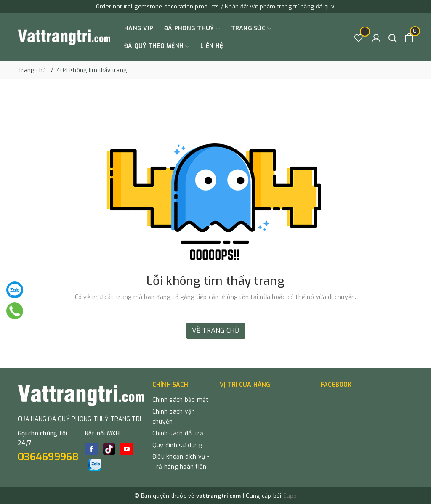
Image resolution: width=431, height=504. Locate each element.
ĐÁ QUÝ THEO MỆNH (157, 46)
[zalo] (95, 465)
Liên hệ (212, 46)
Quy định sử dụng (177, 445)
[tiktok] (109, 449)
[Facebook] (91, 449)
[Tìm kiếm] (393, 38)
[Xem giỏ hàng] (409, 38)
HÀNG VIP (139, 28)
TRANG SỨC (251, 29)
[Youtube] (127, 449)
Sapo (290, 496)
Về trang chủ (216, 330)
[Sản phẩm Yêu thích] (359, 38)
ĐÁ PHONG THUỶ (192, 29)
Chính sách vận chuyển (174, 417)
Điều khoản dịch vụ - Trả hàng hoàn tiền (181, 462)
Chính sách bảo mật (181, 400)
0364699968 (48, 457)
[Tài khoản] (376, 38)
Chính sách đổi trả (178, 434)
